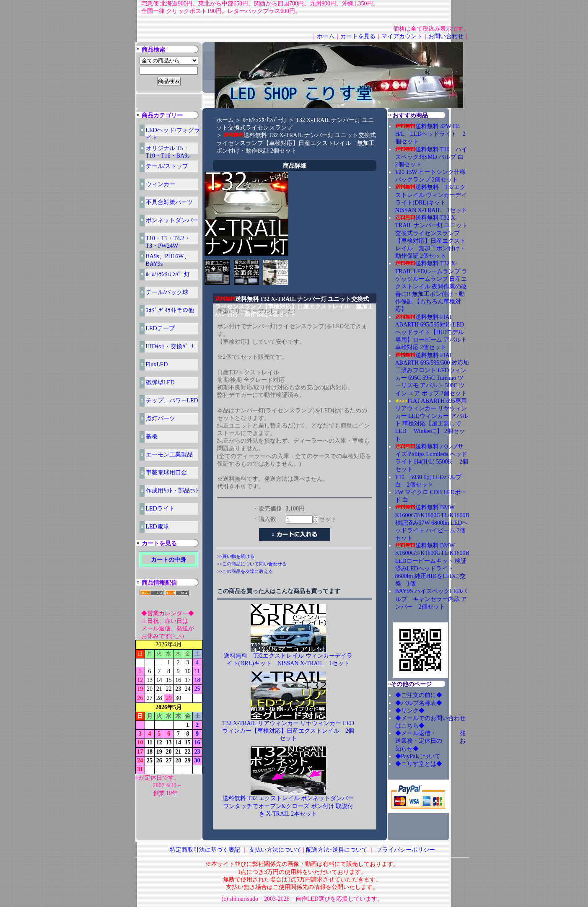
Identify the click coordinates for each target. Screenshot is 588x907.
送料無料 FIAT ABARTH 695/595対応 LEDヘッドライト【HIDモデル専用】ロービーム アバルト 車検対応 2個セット (431, 332)
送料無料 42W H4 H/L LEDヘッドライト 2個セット (430, 134)
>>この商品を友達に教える (245, 571)
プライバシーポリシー (406, 850)
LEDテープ (160, 328)
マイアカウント (402, 36)
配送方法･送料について (337, 850)
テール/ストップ (167, 166)
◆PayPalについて (418, 756)
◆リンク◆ (410, 711)
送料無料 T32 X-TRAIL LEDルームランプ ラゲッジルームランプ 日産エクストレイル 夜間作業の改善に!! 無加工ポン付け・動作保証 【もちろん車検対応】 (431, 286)
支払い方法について (275, 850)
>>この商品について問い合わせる (252, 564)
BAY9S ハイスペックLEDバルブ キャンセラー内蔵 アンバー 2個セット (431, 599)
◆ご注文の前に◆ (419, 695)
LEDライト (160, 509)
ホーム (326, 36)
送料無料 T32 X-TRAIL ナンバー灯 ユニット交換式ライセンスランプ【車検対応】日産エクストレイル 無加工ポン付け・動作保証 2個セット (296, 143)
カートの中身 (168, 560)
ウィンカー (161, 184)
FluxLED (157, 364)
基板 (152, 437)
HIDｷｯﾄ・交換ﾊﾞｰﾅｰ (172, 346)
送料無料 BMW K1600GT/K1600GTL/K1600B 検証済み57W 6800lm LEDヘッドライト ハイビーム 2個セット (432, 523)
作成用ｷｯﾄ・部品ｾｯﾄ (172, 491)
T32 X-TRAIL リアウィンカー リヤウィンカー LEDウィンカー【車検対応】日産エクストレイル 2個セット (288, 731)
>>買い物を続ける (236, 556)
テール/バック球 (167, 292)
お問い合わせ (446, 36)
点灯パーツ (161, 419)
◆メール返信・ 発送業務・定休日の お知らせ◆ (430, 741)
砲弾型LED (160, 382)
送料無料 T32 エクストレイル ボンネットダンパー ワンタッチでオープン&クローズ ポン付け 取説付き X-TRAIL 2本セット (288, 806)
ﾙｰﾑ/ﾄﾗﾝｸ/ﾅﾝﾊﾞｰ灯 (168, 274)
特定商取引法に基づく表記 (205, 850)
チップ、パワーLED (172, 400)
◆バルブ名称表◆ (419, 703)
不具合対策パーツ (169, 202)
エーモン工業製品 (169, 455)
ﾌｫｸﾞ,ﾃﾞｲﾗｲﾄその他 (170, 310)
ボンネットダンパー (172, 220)
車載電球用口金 (166, 473)
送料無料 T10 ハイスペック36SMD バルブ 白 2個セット (432, 157)
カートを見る (358, 36)
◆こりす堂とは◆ (419, 764)
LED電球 (157, 527)
